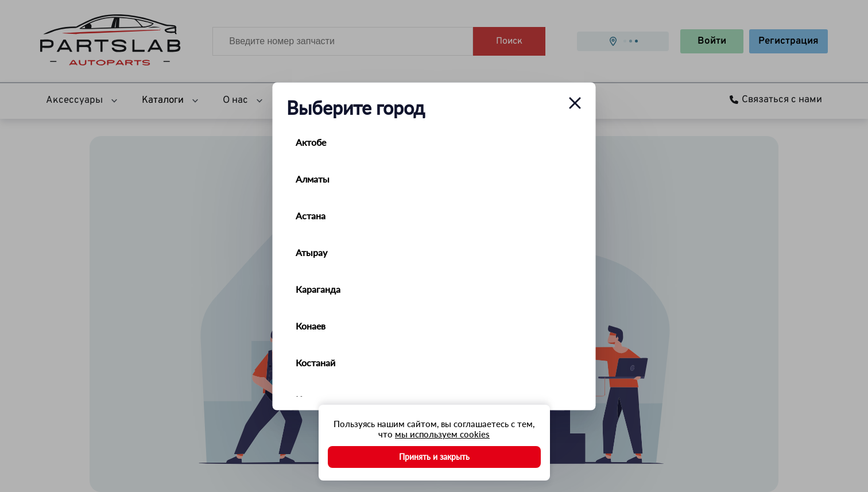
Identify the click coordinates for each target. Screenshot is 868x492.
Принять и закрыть (434, 457)
